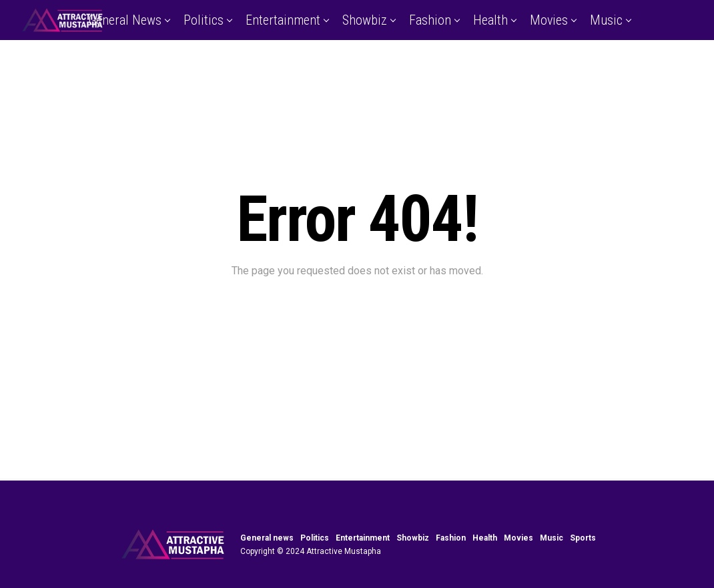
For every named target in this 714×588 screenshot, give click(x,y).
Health (490, 20)
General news (125, 20)
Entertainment (283, 20)
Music (606, 20)
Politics (204, 20)
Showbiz (365, 20)
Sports (356, 62)
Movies (549, 20)
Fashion (430, 20)
